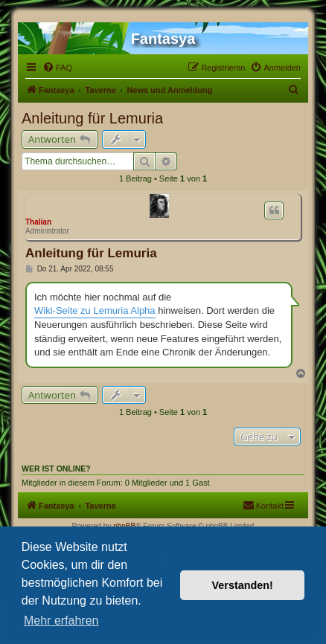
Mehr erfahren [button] (61, 621)
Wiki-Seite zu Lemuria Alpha (95, 310)
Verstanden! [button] (243, 585)
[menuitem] (57, 68)
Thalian (38, 222)
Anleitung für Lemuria (92, 118)
